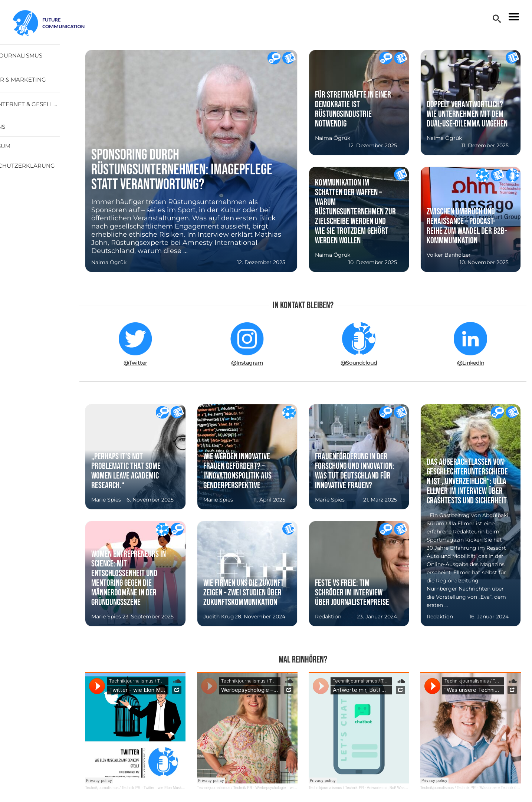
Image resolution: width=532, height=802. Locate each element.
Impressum (30, 151)
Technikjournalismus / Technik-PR (144, 788)
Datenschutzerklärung (52, 171)
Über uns (27, 132)
